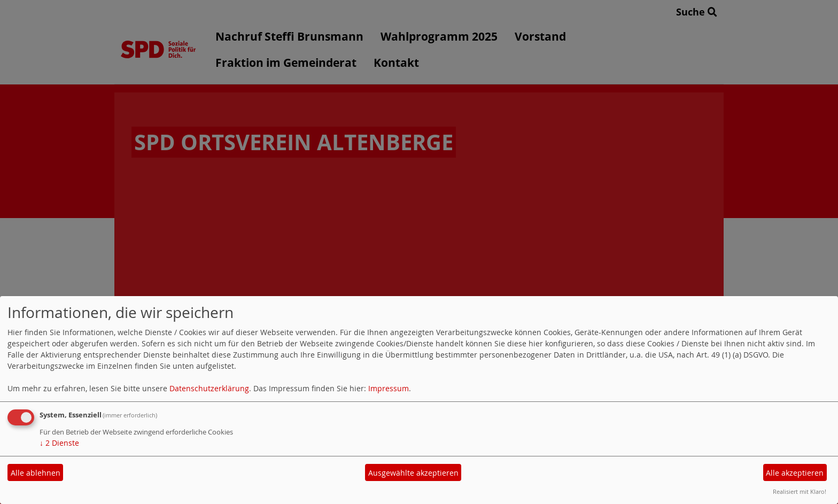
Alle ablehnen (36, 473)
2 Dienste (59, 443)
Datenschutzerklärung (209, 388)
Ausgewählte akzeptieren (413, 473)
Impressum (389, 388)
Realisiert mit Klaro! (800, 491)
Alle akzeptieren (795, 473)
